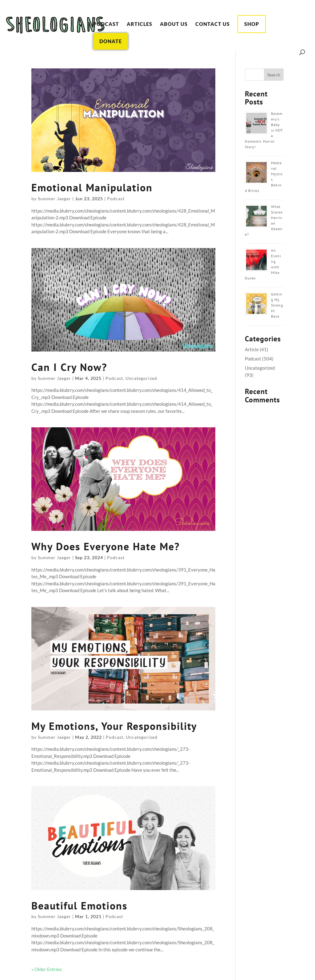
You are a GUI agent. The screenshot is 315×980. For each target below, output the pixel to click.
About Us (174, 24)
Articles (140, 24)
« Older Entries (47, 969)
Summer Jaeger (54, 199)
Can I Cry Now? (69, 367)
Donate (111, 41)
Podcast (106, 24)
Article (252, 349)
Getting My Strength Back (277, 305)
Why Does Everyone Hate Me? (106, 546)
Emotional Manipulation (92, 187)
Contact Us (213, 24)
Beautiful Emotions (79, 905)
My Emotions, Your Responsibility (114, 726)
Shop (252, 24)
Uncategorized (141, 378)
